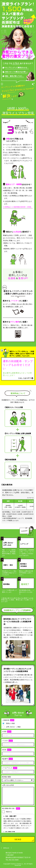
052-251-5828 (14, 860)
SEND (18, 839)
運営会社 (6, 848)
